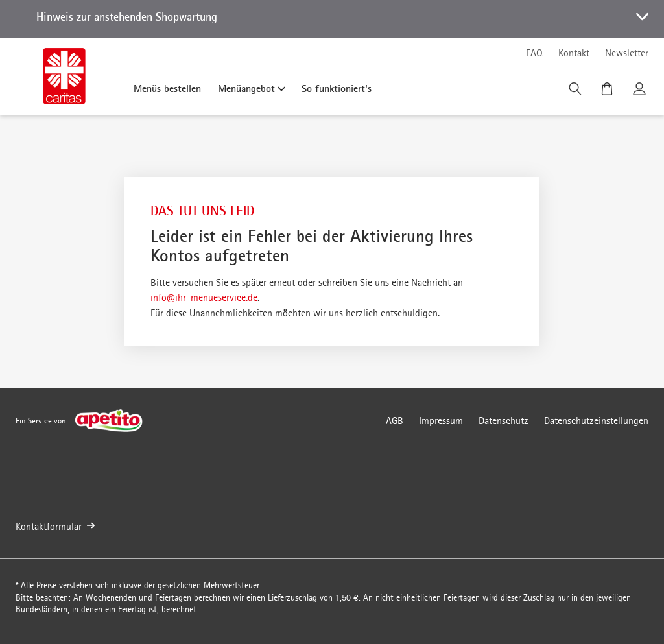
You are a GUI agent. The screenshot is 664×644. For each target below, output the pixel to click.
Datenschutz (504, 421)
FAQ (534, 53)
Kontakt (574, 53)
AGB (395, 421)
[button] (332, 19)
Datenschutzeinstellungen (596, 421)
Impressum (441, 421)
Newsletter (627, 53)
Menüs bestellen (167, 88)
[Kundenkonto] (641, 92)
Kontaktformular (55, 526)
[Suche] (576, 92)
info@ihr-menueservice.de (204, 297)
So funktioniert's (337, 88)
